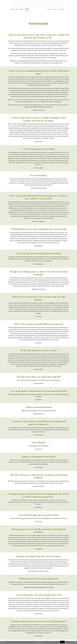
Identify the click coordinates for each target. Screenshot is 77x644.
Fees (59, 9)
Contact (63, 9)
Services (21, 9)
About (16, 9)
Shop (55, 9)
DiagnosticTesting (27, 10)
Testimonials (50, 9)
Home (12, 9)
